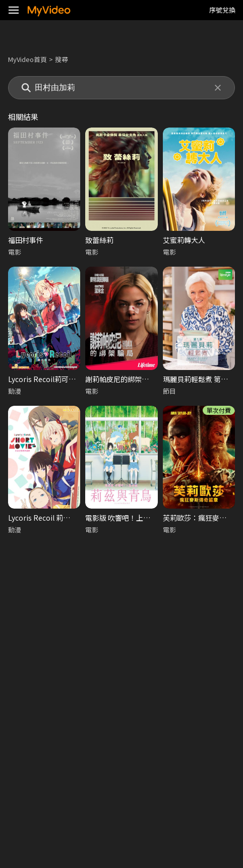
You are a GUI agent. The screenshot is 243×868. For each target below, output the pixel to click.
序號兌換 (222, 10)
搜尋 (62, 59)
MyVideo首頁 (27, 59)
